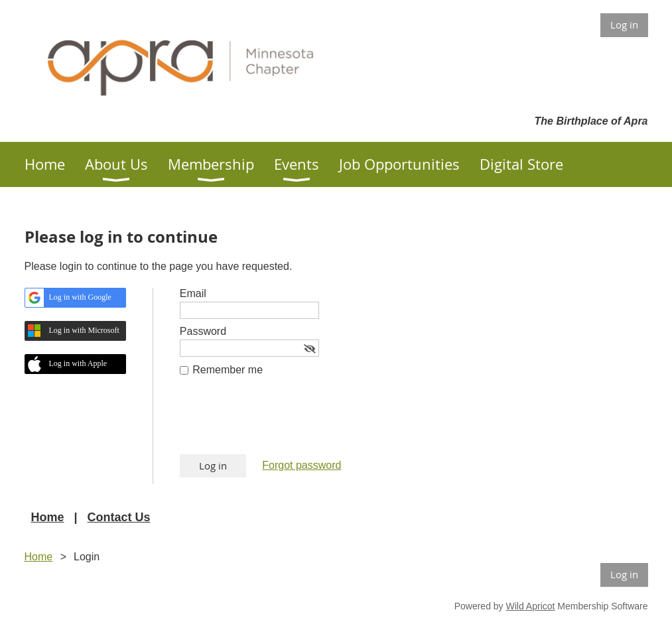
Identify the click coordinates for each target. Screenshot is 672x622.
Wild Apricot (531, 606)
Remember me (228, 370)
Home (48, 517)
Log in (624, 25)
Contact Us (119, 517)
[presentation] (281, 422)
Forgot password (302, 465)
